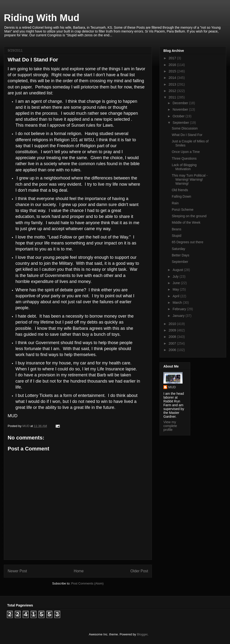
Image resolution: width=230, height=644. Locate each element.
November (181, 109)
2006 (173, 350)
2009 (173, 330)
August (178, 270)
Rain (175, 203)
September (181, 123)
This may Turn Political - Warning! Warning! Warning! (190, 179)
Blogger (142, 634)
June (177, 283)
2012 (173, 91)
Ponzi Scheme (183, 210)
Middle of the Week (186, 222)
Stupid (177, 236)
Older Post (139, 571)
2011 (173, 97)
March (178, 303)
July (176, 276)
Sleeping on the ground (189, 216)
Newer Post (17, 571)
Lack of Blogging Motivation (184, 167)
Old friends (180, 190)
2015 (173, 71)
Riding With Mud (42, 18)
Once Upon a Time (186, 152)
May (176, 289)
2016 (173, 65)
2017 (173, 58)
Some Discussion (185, 128)
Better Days (181, 255)
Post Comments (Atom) (87, 583)
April (176, 296)
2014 (173, 78)
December (181, 103)
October (179, 116)
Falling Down (181, 196)
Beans (177, 229)
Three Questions (184, 158)
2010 (173, 324)
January (179, 316)
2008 (173, 337)
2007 (173, 343)
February (180, 309)
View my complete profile (170, 426)
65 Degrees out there (188, 242)
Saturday (178, 249)
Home (79, 571)
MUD (172, 387)
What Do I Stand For (187, 135)
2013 (173, 84)
